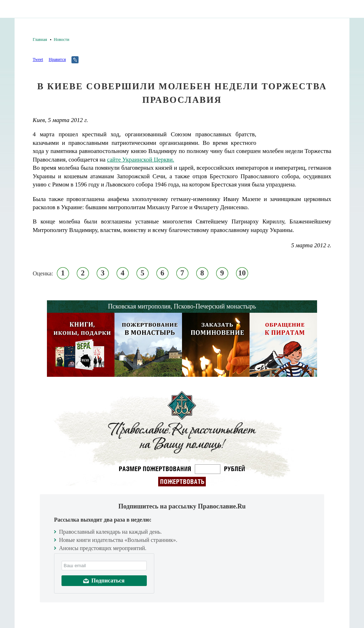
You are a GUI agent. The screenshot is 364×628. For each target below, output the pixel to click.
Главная (40, 39)
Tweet (38, 59)
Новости (61, 39)
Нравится (57, 59)
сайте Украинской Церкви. (141, 160)
